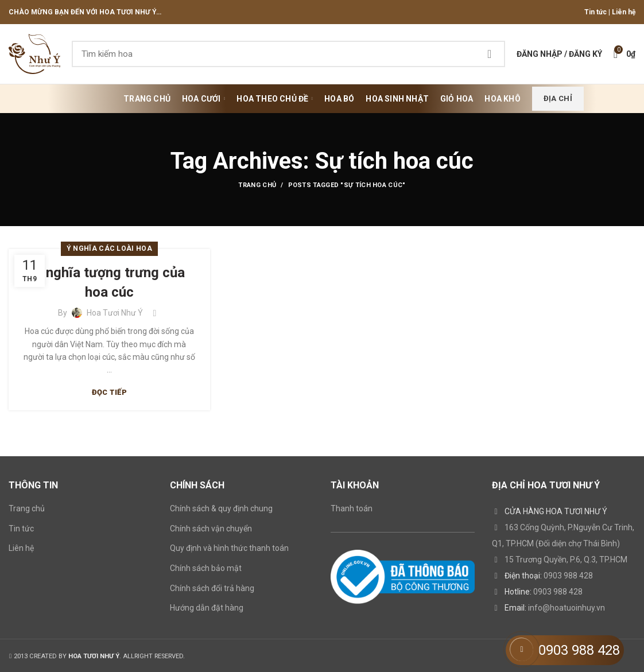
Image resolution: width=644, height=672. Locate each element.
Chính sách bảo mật (206, 568)
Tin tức (595, 12)
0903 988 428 (568, 576)
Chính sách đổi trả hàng (212, 588)
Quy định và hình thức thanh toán (229, 548)
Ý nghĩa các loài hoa (109, 248)
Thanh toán (352, 508)
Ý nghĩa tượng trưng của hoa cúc (109, 282)
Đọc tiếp (109, 392)
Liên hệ (624, 12)
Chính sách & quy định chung (221, 508)
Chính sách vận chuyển (211, 529)
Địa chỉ (558, 98)
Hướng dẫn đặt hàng (207, 608)
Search (490, 54)
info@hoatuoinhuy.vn (567, 608)
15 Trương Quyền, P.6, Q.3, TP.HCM (566, 560)
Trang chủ (257, 185)
